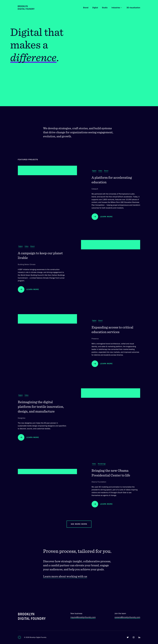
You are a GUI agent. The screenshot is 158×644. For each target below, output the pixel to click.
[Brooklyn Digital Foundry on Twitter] (128, 637)
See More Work (79, 527)
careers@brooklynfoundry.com (127, 617)
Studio (105, 8)
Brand (86, 8)
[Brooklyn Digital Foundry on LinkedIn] (139, 637)
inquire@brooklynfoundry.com (83, 617)
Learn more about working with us (65, 580)
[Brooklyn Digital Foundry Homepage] (26, 8)
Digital (95, 8)
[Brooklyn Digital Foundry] (32, 617)
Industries (116, 8)
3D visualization (133, 8)
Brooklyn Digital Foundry (38, 637)
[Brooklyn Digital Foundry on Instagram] (134, 637)
